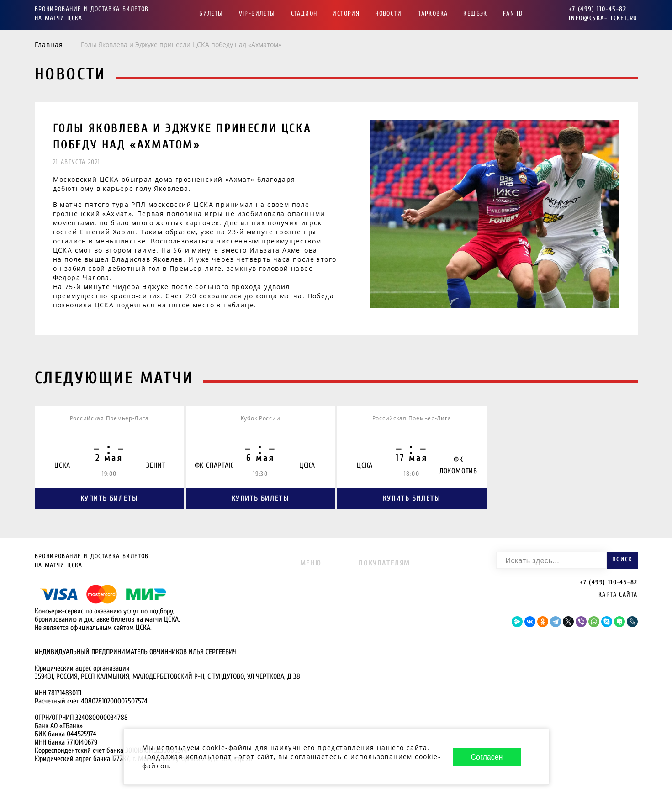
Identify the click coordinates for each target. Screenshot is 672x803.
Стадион (304, 13)
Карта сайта (618, 594)
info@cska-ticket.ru (603, 18)
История (346, 13)
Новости (388, 13)
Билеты (211, 13)
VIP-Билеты (257, 13)
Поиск (622, 559)
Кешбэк (475, 13)
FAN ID (513, 13)
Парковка (432, 13)
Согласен (487, 757)
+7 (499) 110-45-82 (598, 9)
